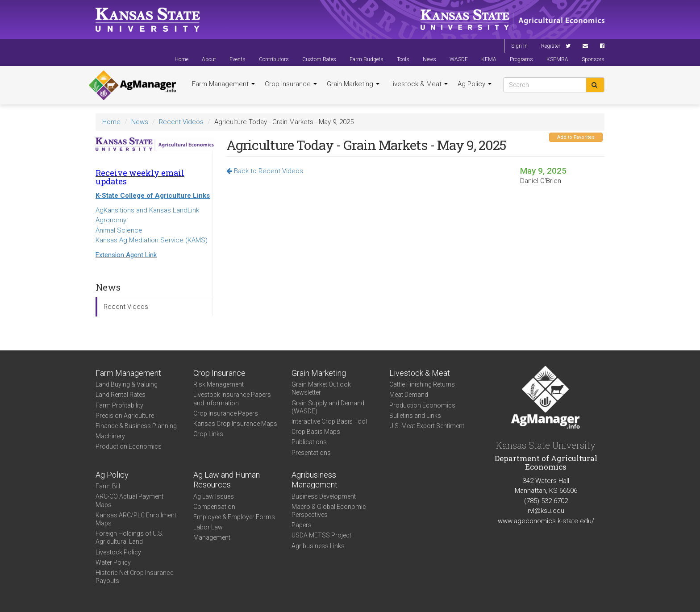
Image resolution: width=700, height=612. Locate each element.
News (429, 59)
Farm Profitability (119, 405)
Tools (403, 59)
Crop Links (208, 434)
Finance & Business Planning (136, 426)
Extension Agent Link (126, 255)
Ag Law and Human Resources (227, 480)
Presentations (311, 453)
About (209, 59)
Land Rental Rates (121, 395)
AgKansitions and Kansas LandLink (147, 210)
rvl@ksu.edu (546, 511)
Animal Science (119, 230)
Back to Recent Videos (265, 171)
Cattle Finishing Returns (422, 384)
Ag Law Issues (214, 496)
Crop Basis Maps (316, 432)
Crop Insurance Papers (226, 413)
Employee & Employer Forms (234, 517)
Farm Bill (108, 486)
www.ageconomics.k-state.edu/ (546, 521)
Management (212, 537)
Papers (302, 525)
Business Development (324, 496)
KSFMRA (557, 59)
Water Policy (113, 562)
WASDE (459, 59)
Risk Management (219, 384)
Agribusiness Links (318, 546)
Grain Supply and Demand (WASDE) (328, 407)
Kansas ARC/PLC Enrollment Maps (136, 519)
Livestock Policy (118, 552)
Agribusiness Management (315, 480)
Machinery (110, 436)
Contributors (274, 59)
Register (551, 46)
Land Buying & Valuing (127, 384)
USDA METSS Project (321, 535)
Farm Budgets (367, 59)
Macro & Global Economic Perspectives (329, 511)
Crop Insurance (291, 84)
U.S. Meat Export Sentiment (427, 426)
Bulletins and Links (415, 416)
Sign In (519, 46)
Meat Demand (409, 395)
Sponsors (593, 59)
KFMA (489, 59)
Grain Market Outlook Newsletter (321, 388)
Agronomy (111, 220)
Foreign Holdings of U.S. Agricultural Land (129, 537)
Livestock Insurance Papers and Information (232, 399)
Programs (521, 59)
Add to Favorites (576, 137)
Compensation (214, 507)
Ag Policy (475, 84)
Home (181, 59)
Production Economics (129, 446)
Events (237, 59)
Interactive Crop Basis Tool (329, 421)
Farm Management (223, 84)
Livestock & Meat (419, 84)
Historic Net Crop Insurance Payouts (134, 577)
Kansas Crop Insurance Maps (235, 424)
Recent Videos (181, 122)
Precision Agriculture (125, 416)
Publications (309, 442)
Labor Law (208, 527)
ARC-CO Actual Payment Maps (129, 500)
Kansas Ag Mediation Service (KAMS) (152, 240)
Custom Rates (319, 59)
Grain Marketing (353, 84)
